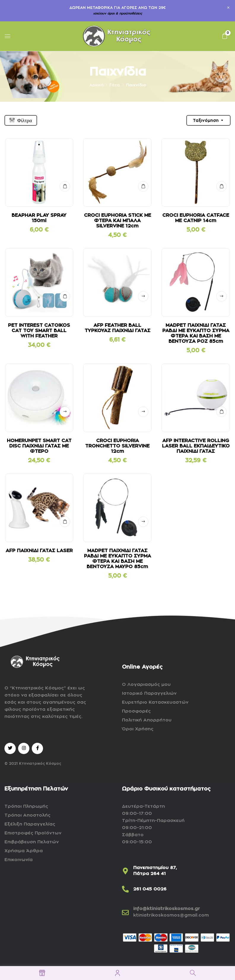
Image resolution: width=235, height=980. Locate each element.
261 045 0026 (150, 889)
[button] (225, 36)
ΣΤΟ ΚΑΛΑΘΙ (65, 186)
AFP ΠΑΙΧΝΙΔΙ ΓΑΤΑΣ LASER (39, 551)
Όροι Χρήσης (138, 729)
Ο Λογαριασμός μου (146, 685)
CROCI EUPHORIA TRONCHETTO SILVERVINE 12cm (117, 446)
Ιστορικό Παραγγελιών (149, 693)
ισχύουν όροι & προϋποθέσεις (118, 13)
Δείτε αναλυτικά (143, 296)
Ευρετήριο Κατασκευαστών (155, 702)
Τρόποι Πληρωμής (26, 806)
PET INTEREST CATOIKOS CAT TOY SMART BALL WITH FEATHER (39, 331)
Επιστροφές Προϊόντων (33, 833)
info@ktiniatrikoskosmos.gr (167, 909)
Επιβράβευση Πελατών (32, 842)
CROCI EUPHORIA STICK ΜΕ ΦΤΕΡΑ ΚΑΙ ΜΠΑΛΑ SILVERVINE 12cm (117, 221)
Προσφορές (136, 711)
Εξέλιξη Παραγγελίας (30, 824)
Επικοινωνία (19, 860)
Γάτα (115, 85)
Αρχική (96, 85)
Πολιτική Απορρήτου (147, 720)
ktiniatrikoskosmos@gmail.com (171, 915)
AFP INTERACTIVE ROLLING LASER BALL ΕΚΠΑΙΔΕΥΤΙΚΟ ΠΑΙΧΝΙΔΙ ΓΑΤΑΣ (196, 446)
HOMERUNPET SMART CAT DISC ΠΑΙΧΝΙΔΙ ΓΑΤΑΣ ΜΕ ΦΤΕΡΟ (39, 446)
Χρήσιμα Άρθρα (24, 851)
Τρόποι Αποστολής (27, 815)
